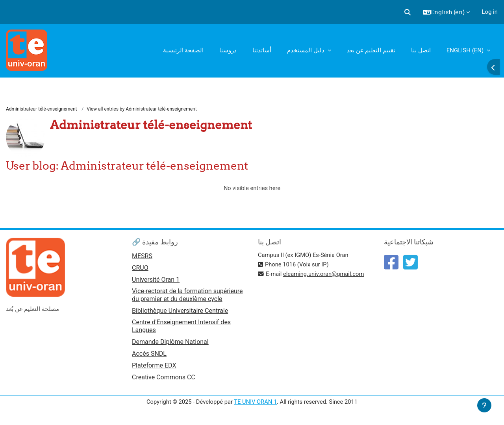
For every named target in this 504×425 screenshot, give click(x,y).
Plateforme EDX (154, 368)
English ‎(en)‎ (466, 50)
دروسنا (228, 50)
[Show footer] (484, 405)
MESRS (142, 257)
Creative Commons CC (164, 380)
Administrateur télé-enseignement (42, 109)
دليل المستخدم (306, 50)
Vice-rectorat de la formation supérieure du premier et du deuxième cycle (187, 296)
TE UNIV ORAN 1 (255, 405)
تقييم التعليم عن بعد (371, 50)
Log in (490, 12)
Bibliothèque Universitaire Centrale (180, 312)
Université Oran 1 (156, 281)
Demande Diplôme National (170, 344)
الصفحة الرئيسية (183, 50)
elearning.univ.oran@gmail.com (325, 275)
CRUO (140, 269)
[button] (408, 12)
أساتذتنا (262, 50)
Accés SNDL (149, 356)
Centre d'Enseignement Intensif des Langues (181, 328)
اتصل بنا (421, 50)
